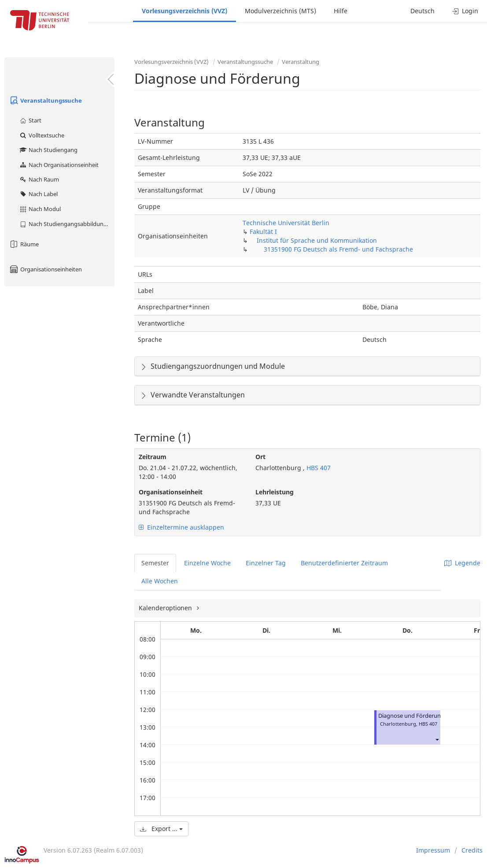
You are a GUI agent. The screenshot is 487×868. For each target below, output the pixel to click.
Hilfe (341, 11)
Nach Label (38, 194)
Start (30, 120)
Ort (260, 457)
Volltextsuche (42, 135)
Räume (24, 244)
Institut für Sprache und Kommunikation (317, 240)
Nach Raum (39, 179)
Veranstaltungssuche (45, 100)
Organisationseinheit (171, 492)
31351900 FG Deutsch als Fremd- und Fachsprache (338, 249)
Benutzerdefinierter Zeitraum (344, 563)
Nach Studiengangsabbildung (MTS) (67, 224)
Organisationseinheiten (45, 269)
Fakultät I (263, 232)
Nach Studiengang (48, 150)
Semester (155, 563)
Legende (462, 563)
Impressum (433, 850)
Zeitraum (153, 457)
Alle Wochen (160, 581)
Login (465, 11)
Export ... (161, 829)
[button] (437, 740)
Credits (472, 850)
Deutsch (422, 11)
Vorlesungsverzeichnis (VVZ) (184, 11)
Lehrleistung (275, 492)
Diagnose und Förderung (411, 716)
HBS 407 (318, 468)
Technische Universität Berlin (286, 223)
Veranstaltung (301, 62)
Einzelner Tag (266, 563)
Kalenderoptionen (166, 608)
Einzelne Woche (207, 563)
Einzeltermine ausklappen (181, 527)
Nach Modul (40, 209)
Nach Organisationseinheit (59, 165)
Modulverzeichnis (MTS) (280, 11)
